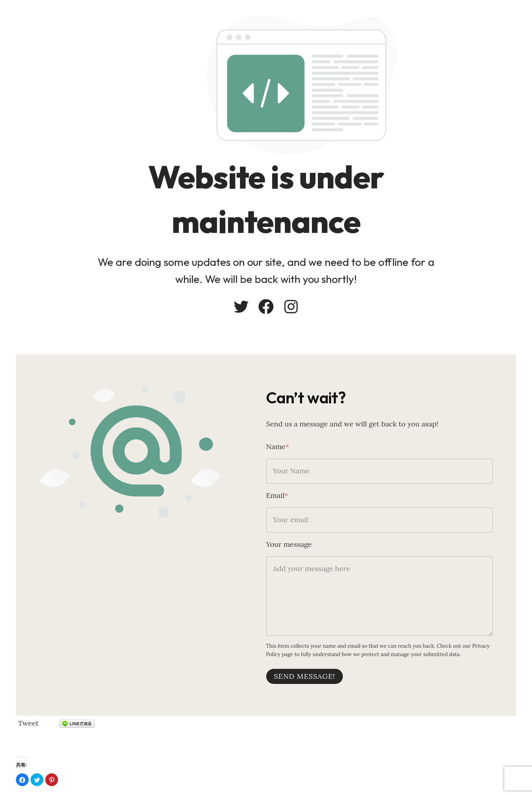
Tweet (28, 723)
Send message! (305, 676)
